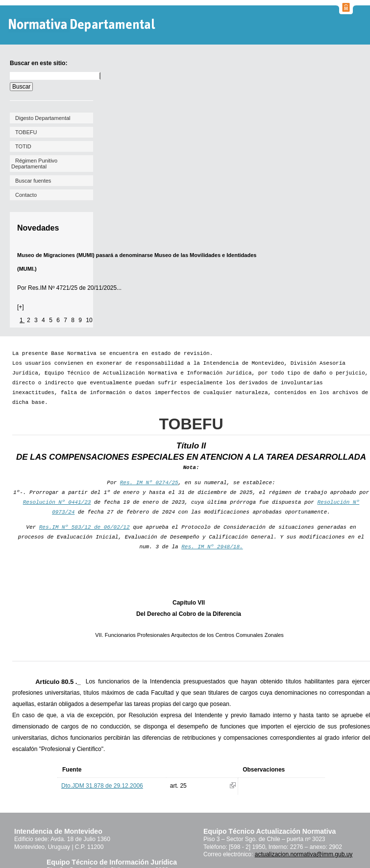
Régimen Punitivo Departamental (34, 164)
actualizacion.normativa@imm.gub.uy (304, 854)
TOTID (23, 146)
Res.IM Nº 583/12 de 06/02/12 (85, 527)
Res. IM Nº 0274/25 (149, 483)
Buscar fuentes (33, 181)
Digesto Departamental (43, 118)
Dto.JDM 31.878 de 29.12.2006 (102, 786)
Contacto (26, 195)
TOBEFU (26, 132)
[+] (21, 307)
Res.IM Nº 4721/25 (53, 288)
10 (89, 320)
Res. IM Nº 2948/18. (212, 547)
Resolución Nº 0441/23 (57, 502)
